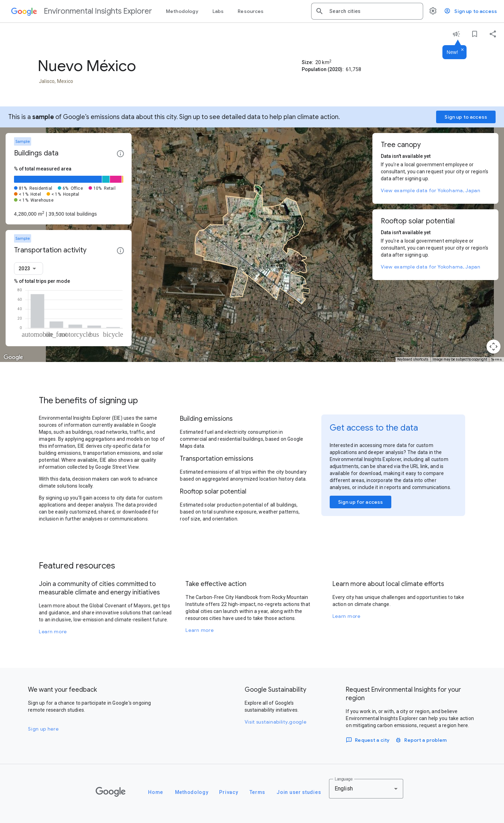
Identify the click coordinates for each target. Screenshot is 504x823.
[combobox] (373, 11)
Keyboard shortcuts (413, 359)
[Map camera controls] (493, 347)
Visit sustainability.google (276, 722)
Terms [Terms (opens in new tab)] (497, 359)
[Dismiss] (462, 50)
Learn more (53, 632)
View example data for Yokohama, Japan (431, 190)
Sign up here (43, 729)
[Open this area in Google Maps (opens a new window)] (13, 357)
